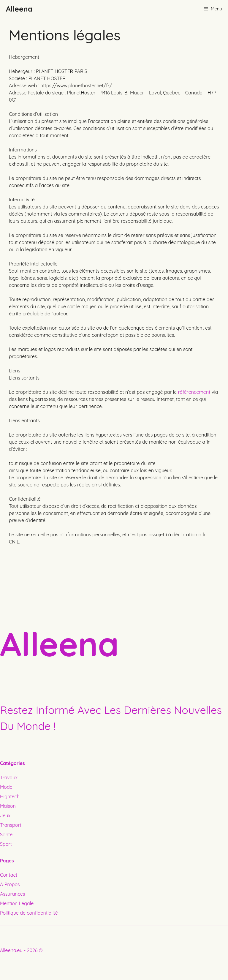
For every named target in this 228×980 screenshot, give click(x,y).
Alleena (19, 9)
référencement (194, 392)
